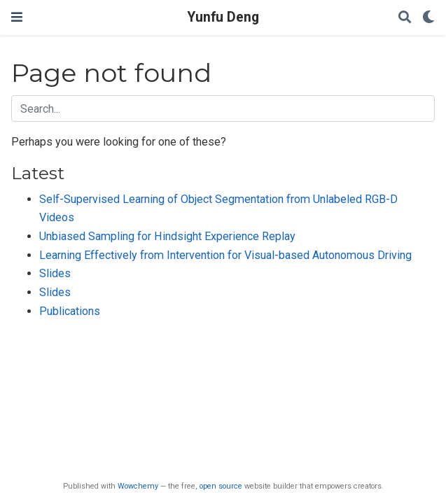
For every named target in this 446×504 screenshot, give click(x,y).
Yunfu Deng (223, 17)
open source (221, 486)
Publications (70, 311)
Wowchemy (138, 486)
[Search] (405, 18)
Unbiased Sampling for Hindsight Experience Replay (167, 236)
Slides (55, 273)
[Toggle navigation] (17, 17)
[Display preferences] (428, 18)
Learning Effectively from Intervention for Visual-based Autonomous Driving (225, 255)
